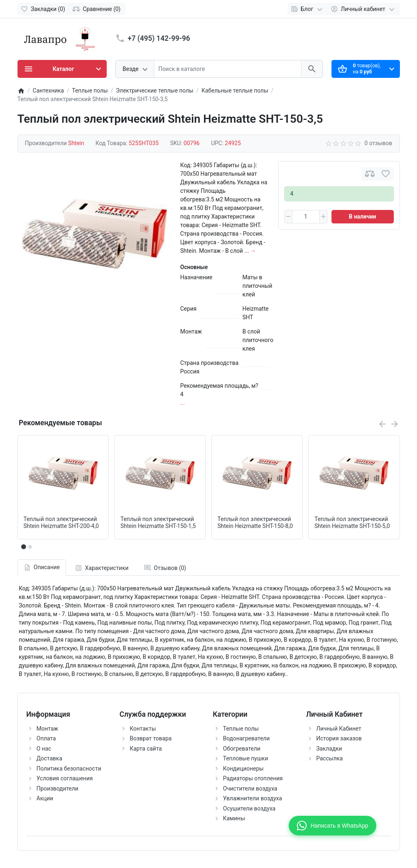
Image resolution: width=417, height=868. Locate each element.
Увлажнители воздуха (253, 798)
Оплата (46, 738)
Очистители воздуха (250, 788)
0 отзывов (378, 143)
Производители (58, 788)
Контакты (143, 729)
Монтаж (47, 729)
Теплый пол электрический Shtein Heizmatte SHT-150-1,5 (158, 522)
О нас (44, 749)
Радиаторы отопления (253, 778)
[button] (30, 547)
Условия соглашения (65, 778)
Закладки (329, 749)
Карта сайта (146, 749)
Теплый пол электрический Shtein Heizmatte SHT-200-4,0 (61, 522)
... (183, 403)
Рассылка (330, 758)
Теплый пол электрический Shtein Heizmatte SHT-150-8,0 (255, 522)
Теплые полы (241, 729)
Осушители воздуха (249, 808)
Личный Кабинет (339, 729)
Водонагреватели (247, 738)
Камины (234, 818)
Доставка (49, 758)
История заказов (339, 738)
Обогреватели (242, 749)
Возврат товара (151, 738)
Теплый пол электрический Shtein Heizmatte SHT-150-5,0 (352, 522)
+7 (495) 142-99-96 (159, 38)
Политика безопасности (69, 769)
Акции (45, 798)
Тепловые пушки (246, 758)
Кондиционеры (244, 769)
